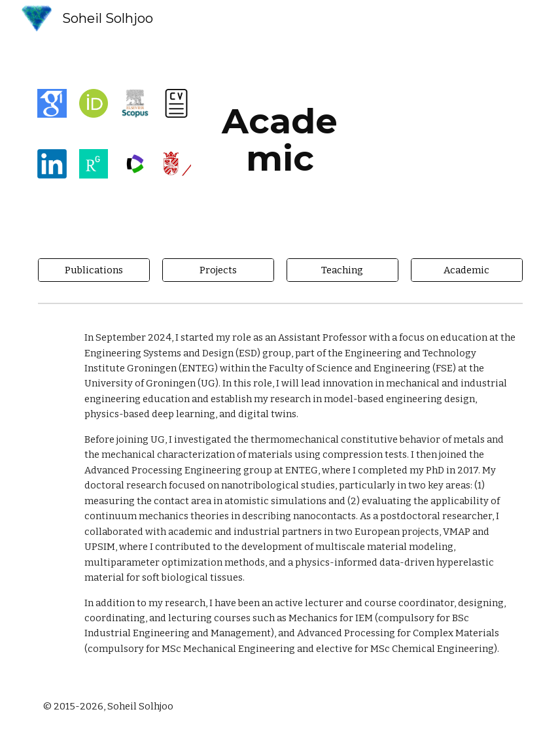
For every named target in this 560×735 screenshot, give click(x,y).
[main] (280, 140)
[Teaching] (342, 270)
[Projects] (218, 270)
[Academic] (467, 270)
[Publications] (94, 270)
